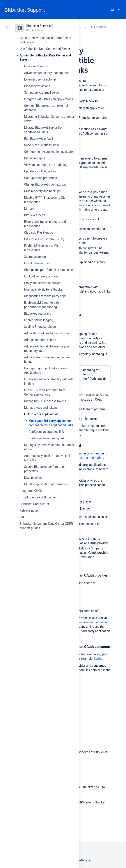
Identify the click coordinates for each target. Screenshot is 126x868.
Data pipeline (33, 478)
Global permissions (37, 86)
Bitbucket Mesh (35, 215)
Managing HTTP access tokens (45, 401)
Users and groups (36, 66)
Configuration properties (41, 178)
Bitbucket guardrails (37, 314)
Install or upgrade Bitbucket (38, 497)
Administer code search (40, 340)
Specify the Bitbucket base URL (45, 145)
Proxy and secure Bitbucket (42, 283)
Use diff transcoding (38, 263)
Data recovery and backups (42, 191)
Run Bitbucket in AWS (39, 139)
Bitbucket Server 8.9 (40, 26)
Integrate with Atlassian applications (49, 99)
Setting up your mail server (42, 93)
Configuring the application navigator (49, 152)
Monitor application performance (46, 484)
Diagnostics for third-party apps (45, 296)
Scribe (98, 659)
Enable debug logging (39, 320)
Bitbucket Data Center (34, 504)
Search (112, 10)
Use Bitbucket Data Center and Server (45, 49)
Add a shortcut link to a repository (47, 333)
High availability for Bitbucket (44, 289)
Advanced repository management (47, 73)
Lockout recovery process (41, 276)
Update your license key (40, 171)
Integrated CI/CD (31, 491)
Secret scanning (35, 257)
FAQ (22, 517)
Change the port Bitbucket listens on (49, 270)
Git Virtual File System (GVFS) (44, 239)
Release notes (29, 510)
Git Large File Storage (39, 233)
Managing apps (35, 158)
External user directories (40, 79)
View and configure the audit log (46, 165)
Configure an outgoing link (46, 432)
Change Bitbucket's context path (46, 184)
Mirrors (29, 209)
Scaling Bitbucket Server (40, 327)
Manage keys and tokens (41, 408)
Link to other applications (41, 414)
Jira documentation (90, 458)
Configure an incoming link (46, 438)
